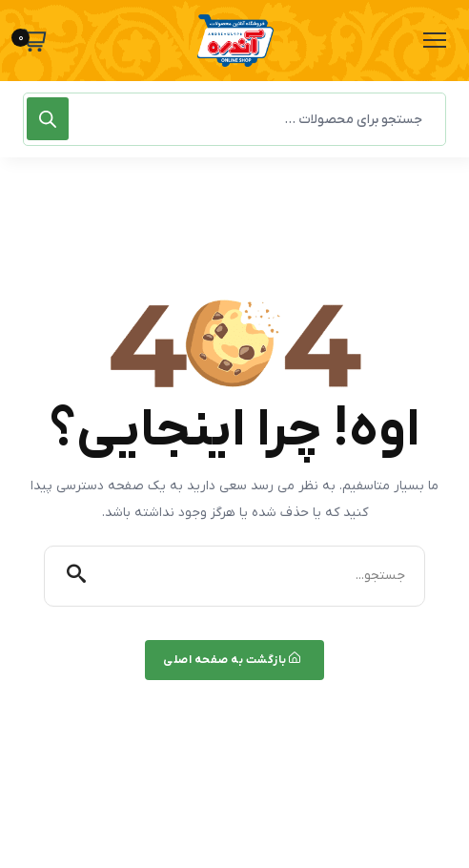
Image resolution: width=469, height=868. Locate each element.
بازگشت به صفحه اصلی (232, 660)
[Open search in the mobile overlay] (234, 119)
